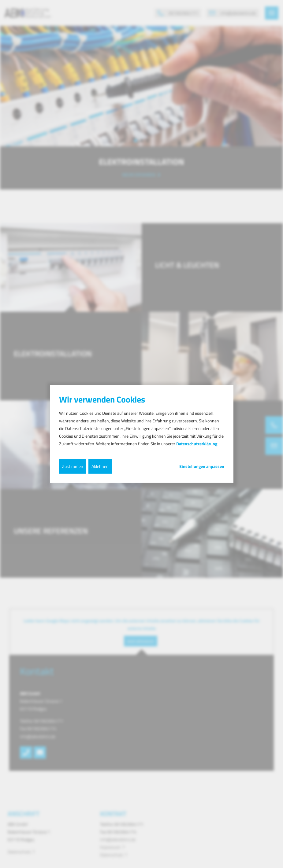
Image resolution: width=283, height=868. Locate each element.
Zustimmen (73, 466)
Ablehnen (100, 466)
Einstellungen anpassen (202, 466)
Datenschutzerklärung (197, 444)
